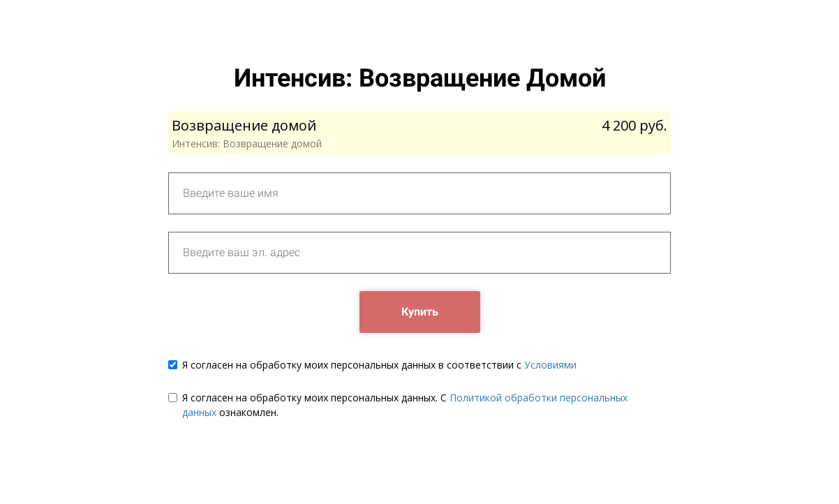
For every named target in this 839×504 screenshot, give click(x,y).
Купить (420, 312)
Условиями (550, 365)
